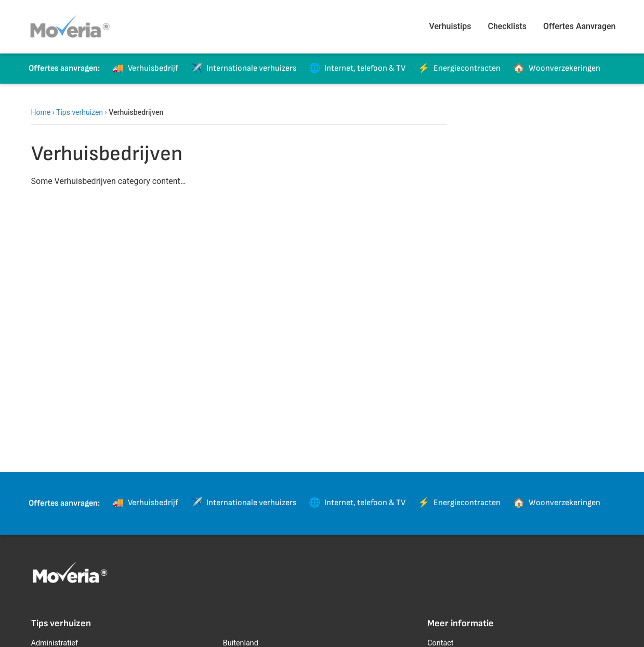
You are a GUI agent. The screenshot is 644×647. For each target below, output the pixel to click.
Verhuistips (450, 26)
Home (41, 112)
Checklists (507, 26)
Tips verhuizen (80, 112)
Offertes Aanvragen (579, 26)
